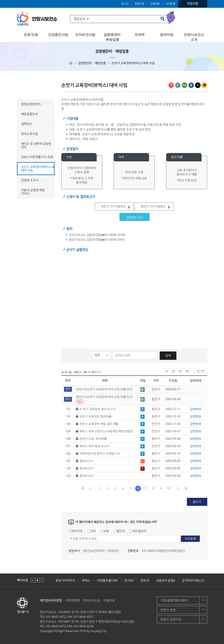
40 (187, 371)
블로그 (185, 85)
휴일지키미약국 (65, 581)
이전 (33, 580)
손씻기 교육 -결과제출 (93, 439)
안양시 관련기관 (171, 619)
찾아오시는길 (92, 600)
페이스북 (191, 85)
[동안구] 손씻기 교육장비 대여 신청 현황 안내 (104, 397)
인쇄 (178, 85)
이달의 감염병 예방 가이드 (33, 192)
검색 (168, 356)
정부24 (145, 581)
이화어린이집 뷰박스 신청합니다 (100, 454)
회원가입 (139, 4)
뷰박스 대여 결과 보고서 (94, 446)
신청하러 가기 (135, 218)
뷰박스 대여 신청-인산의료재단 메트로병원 (106, 431)
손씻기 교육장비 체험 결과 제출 (99, 424)
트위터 (198, 85)
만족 (92, 531)
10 (167, 371)
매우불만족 (138, 531)
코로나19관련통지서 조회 (37, 157)
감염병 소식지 (30, 180)
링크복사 (171, 85)
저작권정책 (73, 600)
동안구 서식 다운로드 (153, 207)
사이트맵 (170, 4)
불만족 (119, 531)
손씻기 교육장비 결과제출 (95, 416)
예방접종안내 (29, 114)
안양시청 (193, 4)
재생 (37, 580)
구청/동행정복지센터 (174, 600)
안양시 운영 (168, 610)
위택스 (86, 581)
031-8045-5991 (114, 240)
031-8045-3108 (114, 235)
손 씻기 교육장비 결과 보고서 (98, 409)
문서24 (129, 581)
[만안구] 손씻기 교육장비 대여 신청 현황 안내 (104, 389)
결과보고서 (86, 461)
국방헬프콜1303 (107, 581)
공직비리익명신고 (193, 581)
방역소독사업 (29, 134)
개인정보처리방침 (51, 600)
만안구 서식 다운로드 (114, 207)
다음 (42, 580)
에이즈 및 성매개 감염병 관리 (36, 145)
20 (173, 371)
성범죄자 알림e (166, 581)
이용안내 (109, 600)
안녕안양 (155, 4)
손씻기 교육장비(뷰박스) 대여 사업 (36, 169)
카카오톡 (204, 85)
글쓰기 (197, 502)
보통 (105, 531)
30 (180, 371)
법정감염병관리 (31, 104)
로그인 (125, 4)
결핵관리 (27, 124)
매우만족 (76, 531)
